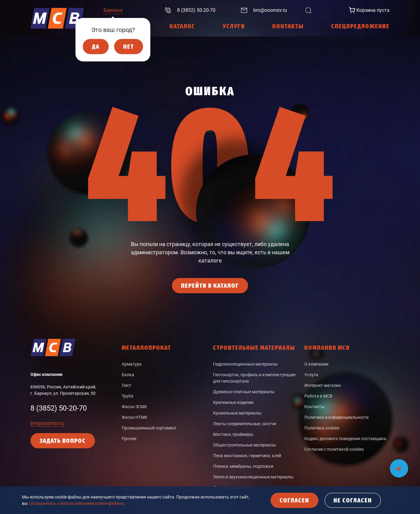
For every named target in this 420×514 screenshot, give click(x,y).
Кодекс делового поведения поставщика (345, 439)
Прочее (129, 439)
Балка (128, 375)
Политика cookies (322, 428)
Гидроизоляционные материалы (245, 364)
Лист (127, 385)
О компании (316, 364)
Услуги (311, 375)
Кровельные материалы (237, 413)
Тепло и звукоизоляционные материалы (253, 477)
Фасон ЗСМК (134, 407)
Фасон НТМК (135, 417)
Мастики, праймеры (233, 434)
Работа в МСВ (318, 396)
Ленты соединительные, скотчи (245, 424)
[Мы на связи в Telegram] (399, 465)
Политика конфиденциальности (336, 417)
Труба (128, 396)
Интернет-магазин (323, 385)
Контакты (314, 407)
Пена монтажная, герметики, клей (247, 456)
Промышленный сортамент (149, 428)
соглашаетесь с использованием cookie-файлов (76, 503)
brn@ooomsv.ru (47, 423)
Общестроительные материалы (245, 445)
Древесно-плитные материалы (244, 392)
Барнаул (113, 10)
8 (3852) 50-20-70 (59, 408)
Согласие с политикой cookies (334, 449)
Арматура (132, 364)
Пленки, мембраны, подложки (243, 466)
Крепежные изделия (233, 402)
